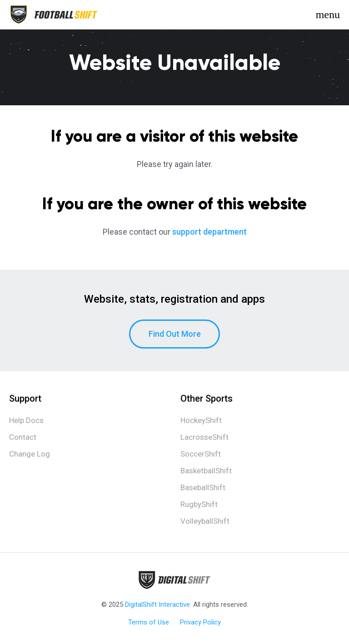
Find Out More (175, 334)
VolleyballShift (205, 521)
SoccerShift (201, 454)
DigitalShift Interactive (157, 605)
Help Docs (26, 420)
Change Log (30, 454)
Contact (23, 437)
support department (209, 232)
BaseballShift (203, 487)
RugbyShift (199, 504)
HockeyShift (201, 420)
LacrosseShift (204, 437)
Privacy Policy (200, 622)
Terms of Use (149, 622)
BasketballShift (206, 471)
